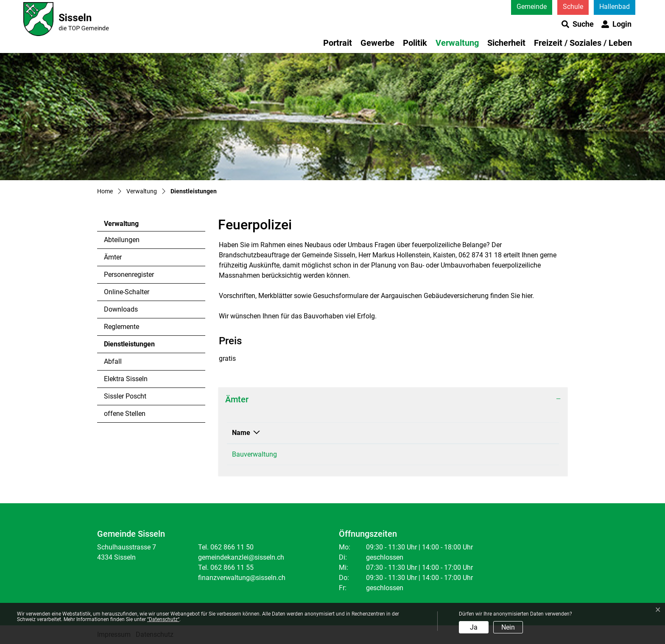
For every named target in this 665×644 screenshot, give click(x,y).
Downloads (121, 309)
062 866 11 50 (363, 454)
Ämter (113, 257)
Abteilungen (122, 240)
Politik (415, 43)
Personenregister (129, 275)
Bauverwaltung (254, 454)
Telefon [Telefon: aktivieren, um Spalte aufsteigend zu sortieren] (353, 433)
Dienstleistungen (129, 346)
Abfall (113, 361)
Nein (508, 627)
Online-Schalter (127, 292)
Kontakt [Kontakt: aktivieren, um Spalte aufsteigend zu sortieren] (459, 433)
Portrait (338, 43)
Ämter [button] (237, 399)
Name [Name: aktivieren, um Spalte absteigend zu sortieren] (241, 433)
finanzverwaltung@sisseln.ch (242, 578)
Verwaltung (457, 43)
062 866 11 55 (232, 567)
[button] (578, 24)
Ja (474, 627)
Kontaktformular (472, 454)
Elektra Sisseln (126, 379)
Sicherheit (506, 43)
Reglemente (122, 327)
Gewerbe (377, 43)
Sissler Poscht (125, 396)
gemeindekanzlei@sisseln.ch (241, 557)
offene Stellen (125, 414)
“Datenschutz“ (163, 619)
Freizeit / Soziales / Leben (583, 43)
